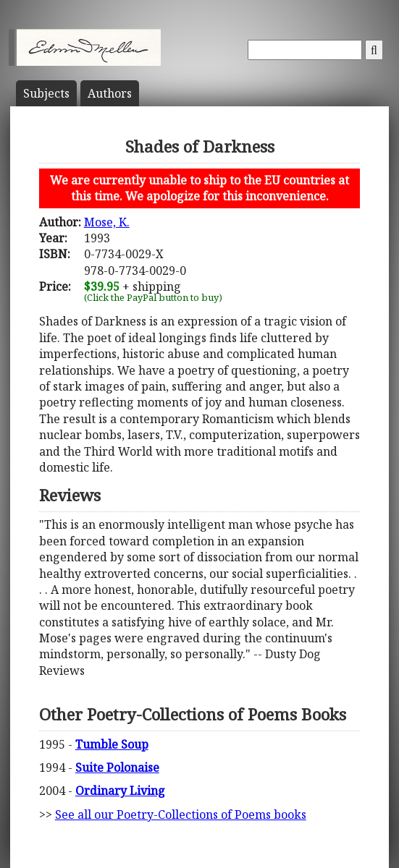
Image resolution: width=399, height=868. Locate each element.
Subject (46, 93)
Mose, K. (107, 222)
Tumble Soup (112, 744)
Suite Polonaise (117, 767)
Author (110, 93)
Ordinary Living (120, 791)
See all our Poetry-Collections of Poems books (181, 814)
